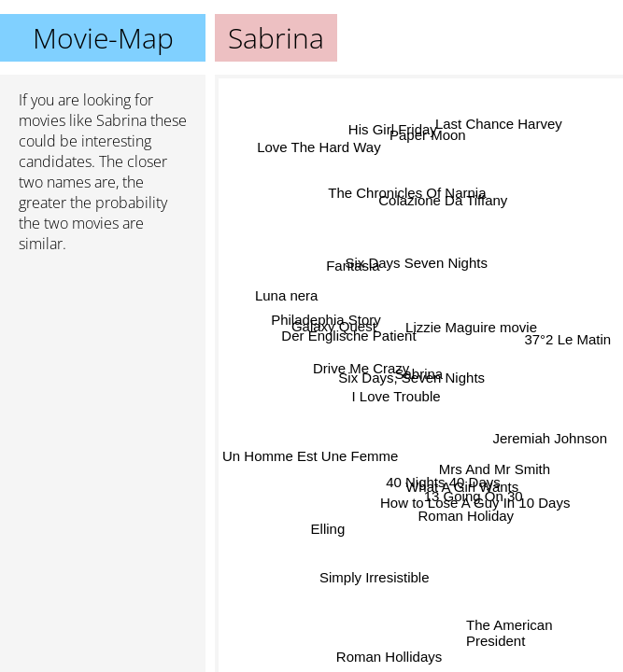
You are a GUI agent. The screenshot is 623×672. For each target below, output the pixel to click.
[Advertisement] (103, 367)
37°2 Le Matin (567, 339)
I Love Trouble (396, 398)
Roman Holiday (467, 517)
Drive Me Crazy (362, 363)
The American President (510, 632)
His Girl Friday (394, 130)
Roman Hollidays (389, 656)
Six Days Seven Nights (417, 263)
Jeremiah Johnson (550, 438)
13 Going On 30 (474, 495)
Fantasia (353, 268)
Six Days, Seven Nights (412, 378)
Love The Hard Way (319, 147)
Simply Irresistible (374, 576)
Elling (328, 529)
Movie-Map (103, 38)
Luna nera (288, 295)
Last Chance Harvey (498, 125)
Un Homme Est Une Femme (310, 455)
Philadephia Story (326, 322)
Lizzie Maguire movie (469, 323)
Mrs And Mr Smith (495, 468)
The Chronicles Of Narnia (407, 194)
